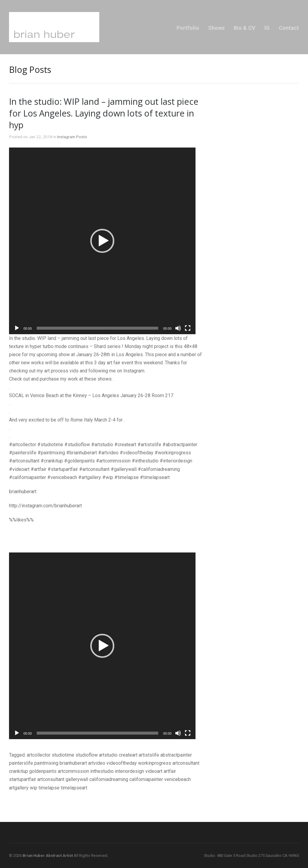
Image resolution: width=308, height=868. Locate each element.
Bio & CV (245, 28)
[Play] (17, 328)
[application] (102, 241)
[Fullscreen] (188, 328)
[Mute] (178, 328)
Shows (216, 28)
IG (267, 28)
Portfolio (188, 28)
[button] (102, 241)
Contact (289, 28)
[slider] (98, 328)
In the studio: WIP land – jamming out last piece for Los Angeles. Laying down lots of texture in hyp (104, 113)
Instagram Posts (72, 137)
